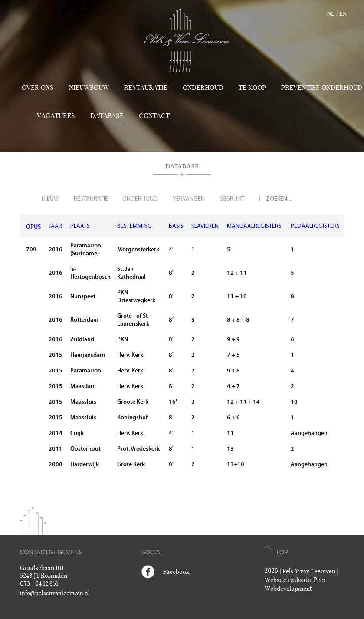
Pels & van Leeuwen (309, 571)
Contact (154, 116)
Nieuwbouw (89, 88)
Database (107, 116)
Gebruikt (232, 199)
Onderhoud (203, 88)
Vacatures (56, 116)
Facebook (176, 572)
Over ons (38, 88)
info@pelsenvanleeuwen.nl (55, 593)
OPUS (33, 227)
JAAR (55, 226)
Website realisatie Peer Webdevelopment (295, 584)
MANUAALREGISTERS (254, 226)
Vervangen (189, 199)
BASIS (176, 226)
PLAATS (80, 226)
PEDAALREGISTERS (315, 226)
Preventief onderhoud (322, 88)
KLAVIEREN (205, 226)
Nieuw (50, 199)
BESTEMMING (134, 226)
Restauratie (146, 88)
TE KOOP (252, 88)
